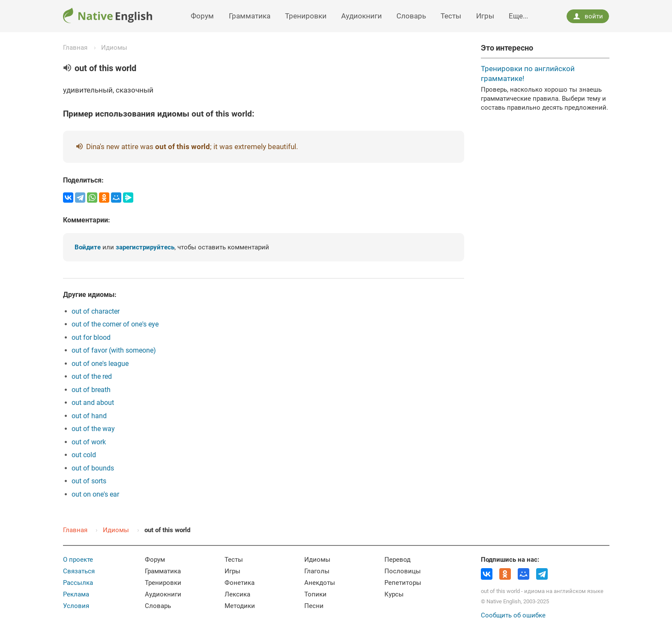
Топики (315, 594)
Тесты (451, 16)
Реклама (76, 594)
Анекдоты (320, 583)
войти (588, 16)
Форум (202, 16)
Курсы (394, 594)
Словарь (411, 16)
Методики (240, 606)
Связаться (79, 571)
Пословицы (403, 571)
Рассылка (78, 583)
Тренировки (306, 16)
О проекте (78, 560)
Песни (314, 606)
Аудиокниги (361, 16)
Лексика (237, 594)
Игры (485, 16)
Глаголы (317, 571)
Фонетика (240, 583)
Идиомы (114, 48)
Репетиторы (403, 583)
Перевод (397, 560)
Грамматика (250, 16)
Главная (75, 48)
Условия (76, 606)
